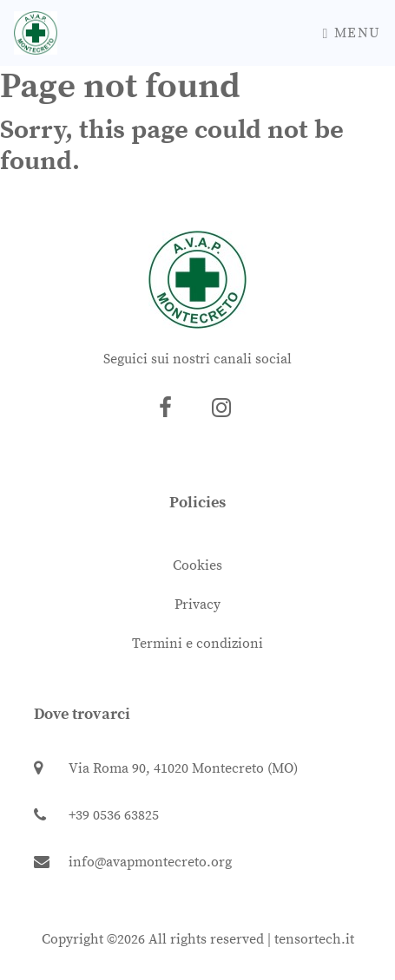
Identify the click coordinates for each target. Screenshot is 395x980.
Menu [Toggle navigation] (352, 33)
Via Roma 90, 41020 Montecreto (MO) (166, 768)
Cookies (197, 565)
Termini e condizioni (197, 644)
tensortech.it (314, 939)
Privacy (197, 604)
